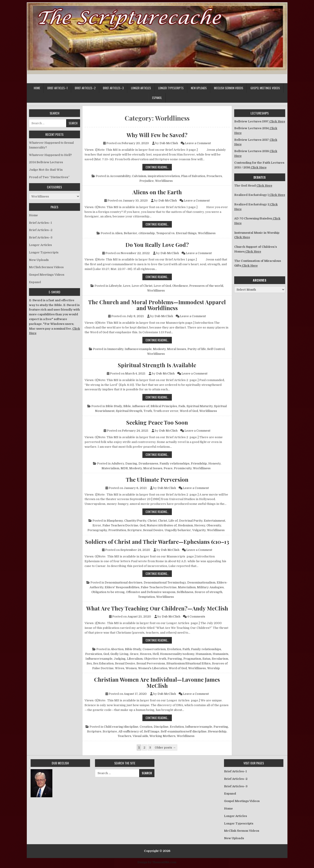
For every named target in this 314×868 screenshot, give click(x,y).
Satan (206, 659)
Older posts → (165, 748)
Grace (134, 654)
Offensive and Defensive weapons (151, 592)
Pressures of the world (206, 286)
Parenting (175, 659)
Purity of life (197, 349)
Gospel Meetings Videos (265, 88)
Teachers (124, 736)
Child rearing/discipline (121, 727)
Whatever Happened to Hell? (50, 155)
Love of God (162, 286)
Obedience (180, 286)
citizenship (147, 233)
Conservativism (154, 649)
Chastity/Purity (135, 521)
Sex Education (103, 663)
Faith (186, 649)
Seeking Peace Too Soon (157, 422)
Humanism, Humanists (212, 654)
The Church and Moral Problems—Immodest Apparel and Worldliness (157, 305)
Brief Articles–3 (113, 88)
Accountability (120, 176)
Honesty (214, 463)
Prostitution (117, 530)
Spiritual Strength (129, 411)
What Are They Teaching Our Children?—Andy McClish (157, 608)
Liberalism (135, 659)
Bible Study (114, 406)
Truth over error (166, 411)
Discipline (161, 727)
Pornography (97, 530)
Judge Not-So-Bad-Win (46, 170)
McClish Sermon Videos (229, 88)
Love (127, 286)
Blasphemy (115, 521)
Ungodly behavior (178, 530)
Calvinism (139, 176)
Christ (152, 521)
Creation (146, 727)
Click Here (277, 121)
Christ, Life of (168, 521)
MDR (124, 468)
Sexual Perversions (151, 663)
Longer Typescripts (171, 88)
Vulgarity (199, 530)
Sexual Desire (153, 530)
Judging (120, 659)
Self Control (216, 349)
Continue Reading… (159, 167)
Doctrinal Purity (191, 521)
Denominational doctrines (124, 582)
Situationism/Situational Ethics (189, 663)
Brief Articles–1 (57, 88)
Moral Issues (177, 349)
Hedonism (185, 525)
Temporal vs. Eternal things (176, 233)
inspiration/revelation (164, 176)
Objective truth (155, 659)
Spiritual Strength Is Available (157, 365)
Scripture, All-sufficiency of (123, 731)
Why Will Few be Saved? (157, 135)
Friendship (199, 463)
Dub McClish (169, 143)
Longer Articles (141, 88)
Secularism (220, 659)
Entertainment (214, 521)
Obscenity (214, 525)
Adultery (118, 463)
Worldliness (164, 181)
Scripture (135, 530)
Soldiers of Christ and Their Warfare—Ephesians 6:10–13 (157, 542)
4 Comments (196, 616)
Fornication (94, 654)
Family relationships (175, 463)
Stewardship (217, 731)
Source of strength (208, 592)
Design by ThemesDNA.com (157, 862)
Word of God (189, 411)
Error (97, 525)
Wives (120, 668)
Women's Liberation (153, 668)
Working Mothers (162, 736)
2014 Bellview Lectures (46, 162)
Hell (156, 654)
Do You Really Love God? (157, 245)
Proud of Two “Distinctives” (49, 177)
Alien (119, 233)
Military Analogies (210, 587)
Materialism (110, 468)
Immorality (115, 349)
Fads (182, 406)
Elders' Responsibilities (122, 587)
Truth (148, 411)
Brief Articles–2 (85, 88)
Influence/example (138, 349)
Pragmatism (192, 659)
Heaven (146, 654)
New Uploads (199, 88)
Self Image (152, 731)
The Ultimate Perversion (157, 479)
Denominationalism (201, 582)
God (106, 654)
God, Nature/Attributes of (158, 525)
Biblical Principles (164, 406)
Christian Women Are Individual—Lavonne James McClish (157, 682)
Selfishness (185, 592)
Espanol (157, 98)
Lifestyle (115, 286)
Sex (89, 663)
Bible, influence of (136, 406)
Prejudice (147, 181)
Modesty (159, 349)
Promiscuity (183, 468)
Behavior (130, 233)
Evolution (174, 649)
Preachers (214, 176)
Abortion (117, 649)
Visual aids (140, 736)
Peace (168, 468)
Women (131, 668)
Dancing (131, 463)
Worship (214, 668)
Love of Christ (142, 286)
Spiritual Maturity (200, 406)
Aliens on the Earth (157, 192)
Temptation (146, 597)
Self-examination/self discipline (184, 731)
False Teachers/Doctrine (120, 525)
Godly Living (119, 654)
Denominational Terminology (165, 582)
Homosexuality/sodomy (177, 654)
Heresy (200, 525)
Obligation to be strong (108, 592)
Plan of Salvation (193, 176)
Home (37, 88)
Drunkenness (148, 463)
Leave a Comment (198, 143)
